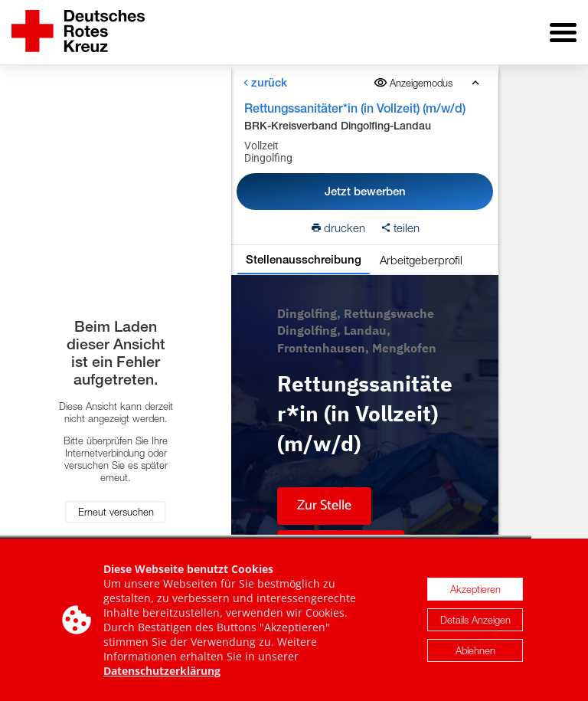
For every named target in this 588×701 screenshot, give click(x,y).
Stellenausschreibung (304, 259)
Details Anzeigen (475, 621)
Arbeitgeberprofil (421, 260)
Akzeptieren (475, 591)
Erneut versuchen (116, 513)
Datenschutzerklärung (162, 672)
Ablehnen (475, 652)
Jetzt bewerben (365, 191)
